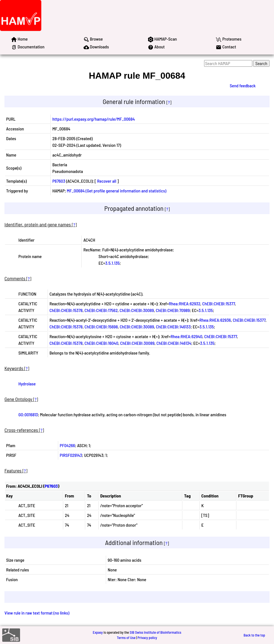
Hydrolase (27, 384)
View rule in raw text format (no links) (37, 613)
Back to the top (254, 635)
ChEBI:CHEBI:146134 (174, 343)
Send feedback (243, 86)
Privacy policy (147, 638)
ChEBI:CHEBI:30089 (137, 310)
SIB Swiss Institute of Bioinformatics (156, 632)
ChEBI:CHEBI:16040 (101, 343)
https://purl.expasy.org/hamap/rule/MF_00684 (94, 119)
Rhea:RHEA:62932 (184, 304)
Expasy (98, 632)
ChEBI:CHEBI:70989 (173, 310)
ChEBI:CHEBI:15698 (101, 327)
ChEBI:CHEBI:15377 (218, 304)
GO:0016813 (28, 414)
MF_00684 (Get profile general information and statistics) (117, 191)
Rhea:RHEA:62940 (187, 336)
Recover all (107, 181)
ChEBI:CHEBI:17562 (101, 310)
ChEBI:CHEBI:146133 (173, 327)
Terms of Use (126, 638)
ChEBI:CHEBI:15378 (66, 310)
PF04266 (68, 445)
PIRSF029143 (71, 455)
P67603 (59, 181)
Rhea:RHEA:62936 (215, 320)
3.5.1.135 (112, 263)
